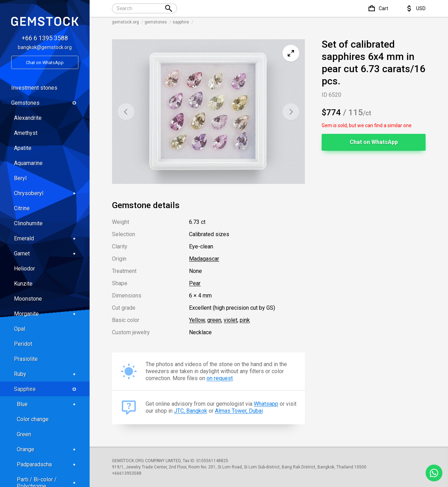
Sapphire (46, 389)
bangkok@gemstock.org (45, 47)
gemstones (156, 22)
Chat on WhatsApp (374, 142)
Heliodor (24, 269)
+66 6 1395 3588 (45, 38)
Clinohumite (28, 223)
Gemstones (45, 103)
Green (24, 434)
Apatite (23, 148)
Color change (33, 419)
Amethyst (26, 133)
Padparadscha (48, 464)
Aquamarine (28, 163)
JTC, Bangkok (191, 411)
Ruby (46, 374)
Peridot (23, 344)
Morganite (46, 314)
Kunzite (23, 284)
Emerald (46, 238)
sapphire (181, 22)
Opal (20, 329)
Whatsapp (266, 404)
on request (220, 378)
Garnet (46, 253)
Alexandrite (28, 118)
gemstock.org (125, 22)
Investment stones (34, 88)
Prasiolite (26, 359)
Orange (48, 449)
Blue (48, 404)
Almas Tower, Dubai (239, 411)
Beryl (20, 178)
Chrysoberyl (46, 193)
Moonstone (28, 299)
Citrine (22, 208)
